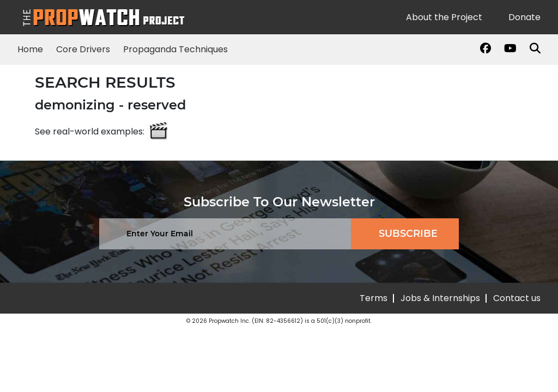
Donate (524, 17)
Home (30, 49)
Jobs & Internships (440, 298)
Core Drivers (83, 49)
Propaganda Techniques (175, 49)
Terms (374, 298)
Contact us (517, 298)
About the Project (444, 17)
